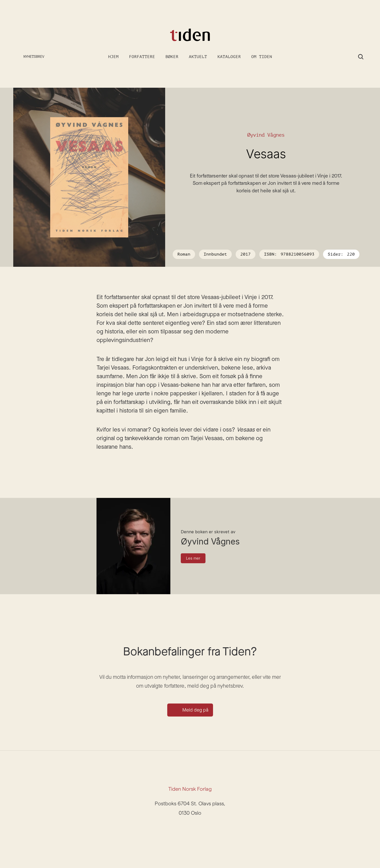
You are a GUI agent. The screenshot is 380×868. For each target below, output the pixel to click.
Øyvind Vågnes (266, 135)
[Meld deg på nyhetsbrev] (30, 57)
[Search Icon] (361, 57)
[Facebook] (196, 828)
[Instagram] (184, 828)
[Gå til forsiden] (190, 35)
